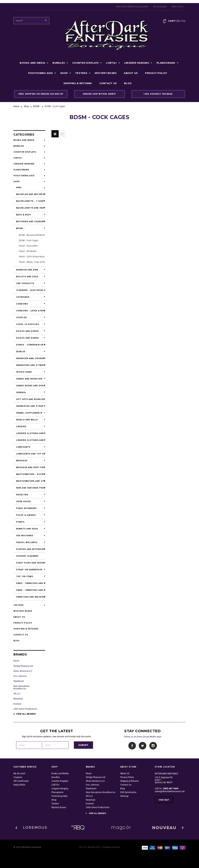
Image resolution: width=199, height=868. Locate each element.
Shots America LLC (23, 671)
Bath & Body (24, 215)
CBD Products (25, 283)
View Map (164, 800)
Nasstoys (18, 699)
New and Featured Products (29, 488)
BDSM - (37, 106)
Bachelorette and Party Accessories (29, 208)
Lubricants (23, 447)
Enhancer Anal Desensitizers (29, 358)
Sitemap (124, 796)
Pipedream (19, 681)
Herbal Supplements (29, 413)
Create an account (138, 7)
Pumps (20, 522)
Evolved (17, 704)
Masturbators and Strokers (29, 481)
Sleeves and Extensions (29, 549)
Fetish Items (24, 372)
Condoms (22, 304)
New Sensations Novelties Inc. (22, 687)
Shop (64, 73)
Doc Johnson (20, 676)
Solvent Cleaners (27, 556)
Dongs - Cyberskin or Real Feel (29, 345)
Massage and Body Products (29, 467)
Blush (16, 661)
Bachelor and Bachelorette (29, 194)
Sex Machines (25, 536)
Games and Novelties (29, 379)
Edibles (21, 352)
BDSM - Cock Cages (29, 240)
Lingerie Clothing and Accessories (29, 433)
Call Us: (167, 789)
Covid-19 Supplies (28, 324)
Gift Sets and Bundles (29, 399)
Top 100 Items (25, 576)
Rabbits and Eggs (27, 529)
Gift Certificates (21, 781)
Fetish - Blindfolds (28, 251)
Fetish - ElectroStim (28, 246)
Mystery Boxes (106, 73)
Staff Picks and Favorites (29, 563)
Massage (22, 461)
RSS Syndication (128, 792)
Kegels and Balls (27, 420)
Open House (23, 502)
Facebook (132, 746)
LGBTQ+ (111, 63)
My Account (160, 7)
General (21, 392)
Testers (81, 73)
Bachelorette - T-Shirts (29, 201)
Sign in (120, 7)
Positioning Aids (41, 73)
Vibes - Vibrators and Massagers (29, 583)
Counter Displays (85, 63)
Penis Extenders (27, 508)
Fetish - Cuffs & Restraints (32, 257)
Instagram (153, 746)
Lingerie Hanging (137, 63)
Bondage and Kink (27, 270)
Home (16, 106)
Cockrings (23, 297)
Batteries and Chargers (29, 222)
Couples (22, 318)
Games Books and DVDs (29, 386)
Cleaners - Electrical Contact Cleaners (29, 290)
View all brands (26, 714)
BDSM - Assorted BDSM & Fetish (35, 235)
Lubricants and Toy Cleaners (29, 454)
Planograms (166, 63)
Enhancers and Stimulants (29, 365)
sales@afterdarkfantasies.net (170, 791)
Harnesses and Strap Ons (29, 406)
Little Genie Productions (25, 709)
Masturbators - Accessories (29, 474)
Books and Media (32, 63)
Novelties (22, 495)
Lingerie (21, 427)
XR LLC (17, 694)
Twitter (143, 746)
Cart (177, 21)
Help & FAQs (19, 785)
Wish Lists (178, 7)
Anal (19, 187)
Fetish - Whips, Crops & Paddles (34, 262)
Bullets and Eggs (27, 277)
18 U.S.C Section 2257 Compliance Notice (99, 847)
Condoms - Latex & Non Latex (29, 311)
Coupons (18, 777)
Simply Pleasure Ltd (23, 666)
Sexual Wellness (27, 542)
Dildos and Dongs (28, 331)
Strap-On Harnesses (29, 570)
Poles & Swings (26, 515)
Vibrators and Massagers (29, 597)
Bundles (59, 63)
